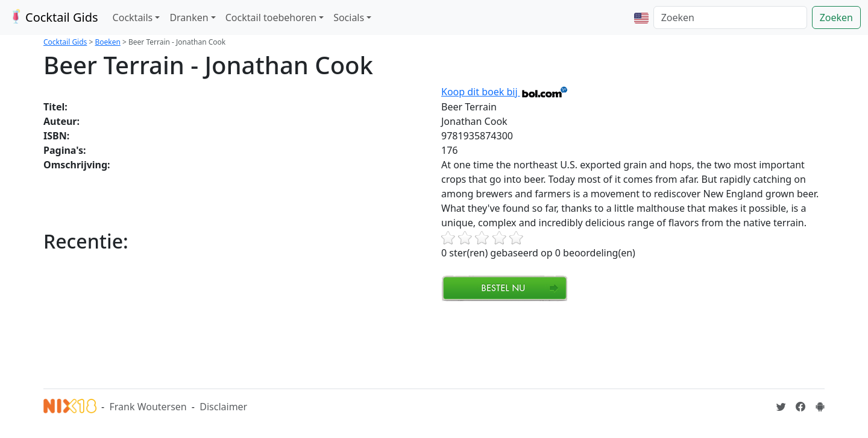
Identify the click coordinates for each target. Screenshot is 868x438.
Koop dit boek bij (505, 92)
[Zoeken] (730, 17)
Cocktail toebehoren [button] (271, 17)
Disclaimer (223, 407)
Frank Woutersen (148, 407)
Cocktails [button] (133, 17)
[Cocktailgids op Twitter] (781, 407)
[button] (641, 17)
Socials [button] (349, 17)
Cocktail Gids (53, 17)
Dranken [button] (189, 17)
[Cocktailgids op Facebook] (800, 407)
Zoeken (836, 17)
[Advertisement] (263, 343)
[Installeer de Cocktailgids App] (820, 407)
